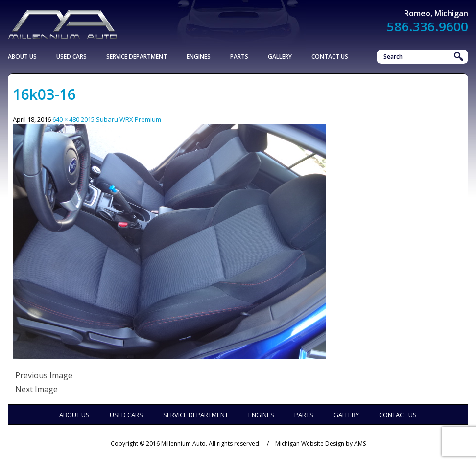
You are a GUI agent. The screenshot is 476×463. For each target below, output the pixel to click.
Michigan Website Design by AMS (321, 444)
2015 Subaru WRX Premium (121, 119)
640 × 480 (66, 119)
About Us (22, 57)
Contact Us (330, 57)
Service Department (137, 57)
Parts (239, 57)
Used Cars (71, 57)
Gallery (280, 57)
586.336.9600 (428, 26)
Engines (199, 57)
